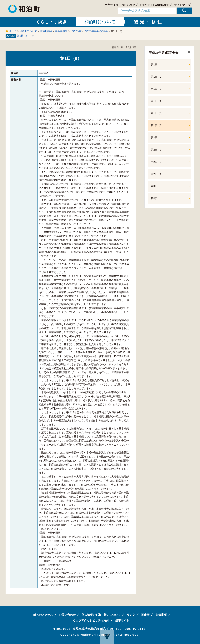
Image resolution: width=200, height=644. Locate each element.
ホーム (13, 31)
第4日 (154, 198)
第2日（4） (157, 174)
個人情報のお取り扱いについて (101, 615)
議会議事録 (61, 31)
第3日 (154, 186)
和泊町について (28, 31)
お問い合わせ (67, 615)
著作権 (145, 615)
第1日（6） (23, 36)
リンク (131, 615)
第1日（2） (157, 77)
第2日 (154, 138)
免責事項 (161, 615)
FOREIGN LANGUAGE (155, 5)
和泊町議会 (46, 31)
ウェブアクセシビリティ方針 (91, 620)
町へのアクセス (43, 615)
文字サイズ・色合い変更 (120, 5)
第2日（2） (157, 150)
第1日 (154, 65)
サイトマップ (182, 5)
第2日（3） (157, 162)
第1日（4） (157, 101)
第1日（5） (157, 113)
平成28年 (76, 31)
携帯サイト (122, 620)
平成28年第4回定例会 (96, 31)
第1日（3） (157, 89)
